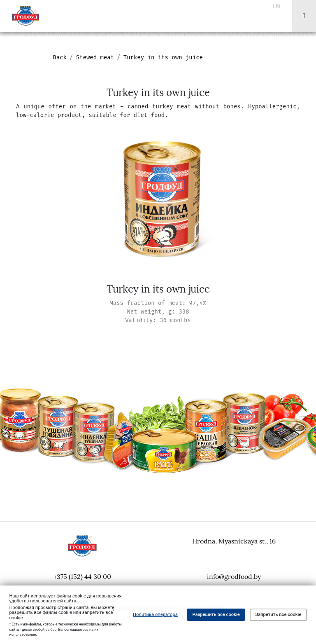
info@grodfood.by (234, 576)
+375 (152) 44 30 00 (82, 576)
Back (60, 57)
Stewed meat (95, 57)
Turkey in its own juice (163, 57)
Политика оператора (155, 615)
